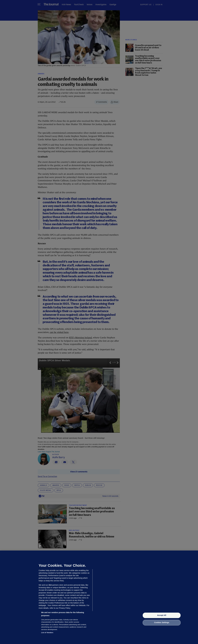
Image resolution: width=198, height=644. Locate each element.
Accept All (162, 615)
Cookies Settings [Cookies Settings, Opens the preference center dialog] (162, 623)
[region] (99, 597)
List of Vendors (47, 633)
